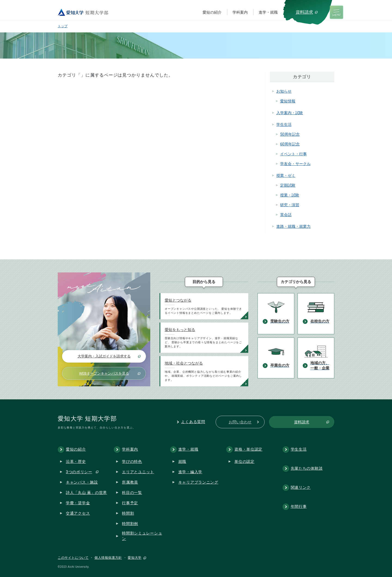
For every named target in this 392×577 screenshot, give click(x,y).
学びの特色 (132, 461)
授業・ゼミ (286, 175)
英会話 (286, 215)
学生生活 (284, 124)
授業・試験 (290, 195)
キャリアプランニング (198, 482)
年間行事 (299, 506)
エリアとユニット (138, 472)
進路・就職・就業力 (293, 226)
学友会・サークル (295, 164)
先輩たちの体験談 (307, 468)
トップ (63, 26)
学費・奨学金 (78, 503)
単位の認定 (244, 461)
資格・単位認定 (248, 449)
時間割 (128, 513)
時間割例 (130, 523)
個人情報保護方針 (108, 558)
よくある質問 (193, 422)
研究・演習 (290, 205)
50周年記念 (290, 134)
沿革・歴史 (76, 461)
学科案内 (240, 12)
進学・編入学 (190, 472)
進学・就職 (268, 12)
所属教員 (130, 482)
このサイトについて (73, 558)
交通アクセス (78, 513)
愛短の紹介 (212, 12)
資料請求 (304, 12)
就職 (182, 461)
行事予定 (130, 503)
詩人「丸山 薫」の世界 (86, 492)
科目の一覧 (132, 492)
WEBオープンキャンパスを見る (104, 373)
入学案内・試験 (290, 113)
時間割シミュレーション (142, 536)
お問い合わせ (240, 422)
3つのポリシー (79, 472)
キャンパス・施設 (82, 482)
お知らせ (284, 91)
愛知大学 (134, 558)
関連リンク (301, 487)
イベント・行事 (293, 154)
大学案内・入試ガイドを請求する (104, 356)
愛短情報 (288, 101)
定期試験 (288, 185)
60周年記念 (290, 144)
